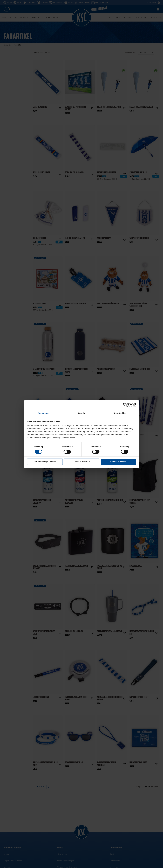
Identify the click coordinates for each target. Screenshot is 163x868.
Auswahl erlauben (81, 462)
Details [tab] (81, 413)
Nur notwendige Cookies (45, 462)
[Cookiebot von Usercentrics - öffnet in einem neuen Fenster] (125, 405)
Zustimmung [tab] (43, 413)
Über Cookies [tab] (120, 413)
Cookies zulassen (118, 462)
